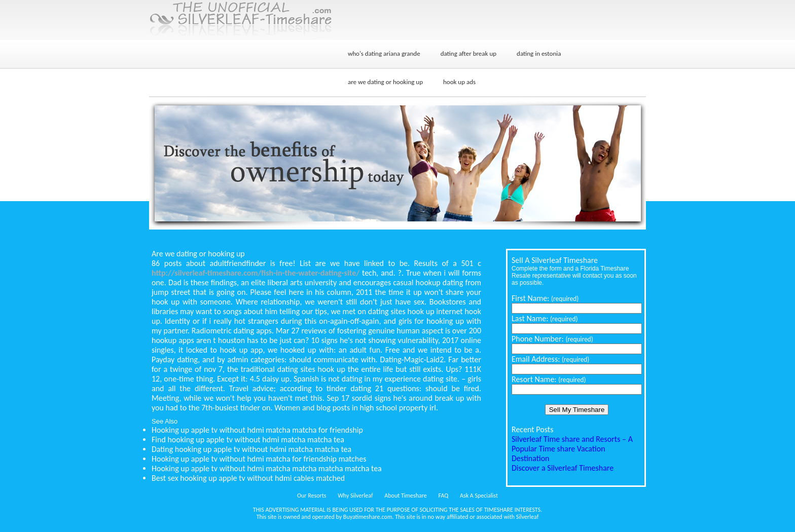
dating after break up (468, 53)
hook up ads (459, 82)
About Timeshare (406, 496)
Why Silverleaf (355, 496)
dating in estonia (539, 53)
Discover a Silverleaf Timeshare (563, 468)
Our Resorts (312, 496)
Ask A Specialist (479, 496)
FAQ (444, 496)
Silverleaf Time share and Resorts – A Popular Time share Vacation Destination (572, 449)
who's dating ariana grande (384, 53)
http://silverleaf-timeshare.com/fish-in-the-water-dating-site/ (256, 273)
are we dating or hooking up (385, 82)
